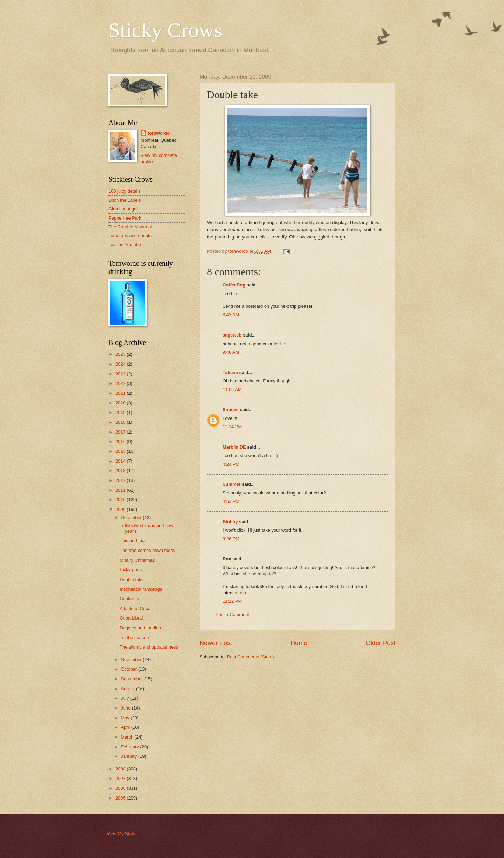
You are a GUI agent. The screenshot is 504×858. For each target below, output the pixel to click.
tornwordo (159, 133)
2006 (121, 788)
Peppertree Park (125, 218)
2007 (121, 778)
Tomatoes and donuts (130, 236)
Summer (232, 484)
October (129, 669)
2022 (121, 383)
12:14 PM (232, 427)
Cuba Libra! (131, 618)
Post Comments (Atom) (251, 657)
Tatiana (230, 372)
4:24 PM (231, 464)
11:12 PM (232, 601)
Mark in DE (234, 447)
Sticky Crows (165, 30)
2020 (121, 403)
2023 (121, 374)
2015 (121, 451)
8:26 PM (231, 539)
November (132, 660)
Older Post (381, 643)
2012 (121, 480)
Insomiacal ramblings (141, 589)
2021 (121, 393)
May (126, 718)
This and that (133, 541)
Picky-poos (131, 570)
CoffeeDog (234, 285)
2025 (121, 354)
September (132, 679)
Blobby (230, 522)
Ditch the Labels (125, 200)
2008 (121, 769)
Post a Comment (232, 614)
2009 (121, 509)
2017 (121, 432)
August (128, 689)
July (125, 698)
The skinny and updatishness (149, 647)
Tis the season (134, 638)
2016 (121, 441)
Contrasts (129, 599)
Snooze (231, 410)
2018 (121, 422)
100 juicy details (125, 191)
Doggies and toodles (140, 628)
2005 (121, 798)
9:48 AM (231, 352)
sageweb (232, 335)
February (130, 747)
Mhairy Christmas (137, 560)
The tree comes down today (148, 550)
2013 (121, 470)
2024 (121, 364)
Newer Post (216, 643)
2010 (121, 500)
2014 (121, 461)
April (126, 727)
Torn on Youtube (125, 245)
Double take (132, 579)
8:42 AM (231, 315)
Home (299, 643)
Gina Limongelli (124, 209)
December (132, 517)
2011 (121, 490)
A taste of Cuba (135, 608)
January (129, 756)
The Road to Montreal (130, 227)
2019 (121, 412)
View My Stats (121, 834)
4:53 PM (231, 501)
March (128, 737)
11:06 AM (232, 390)
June (126, 708)
